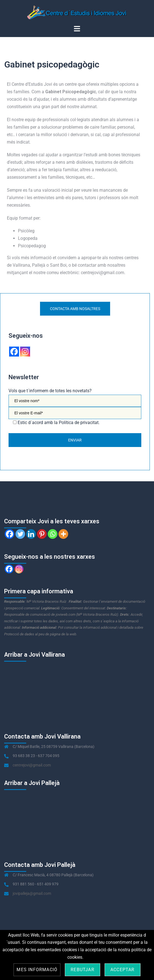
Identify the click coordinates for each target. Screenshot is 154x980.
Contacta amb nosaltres (75, 309)
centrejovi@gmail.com (32, 765)
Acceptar (123, 970)
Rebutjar (83, 970)
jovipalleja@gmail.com (32, 893)
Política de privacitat (79, 423)
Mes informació (37, 970)
